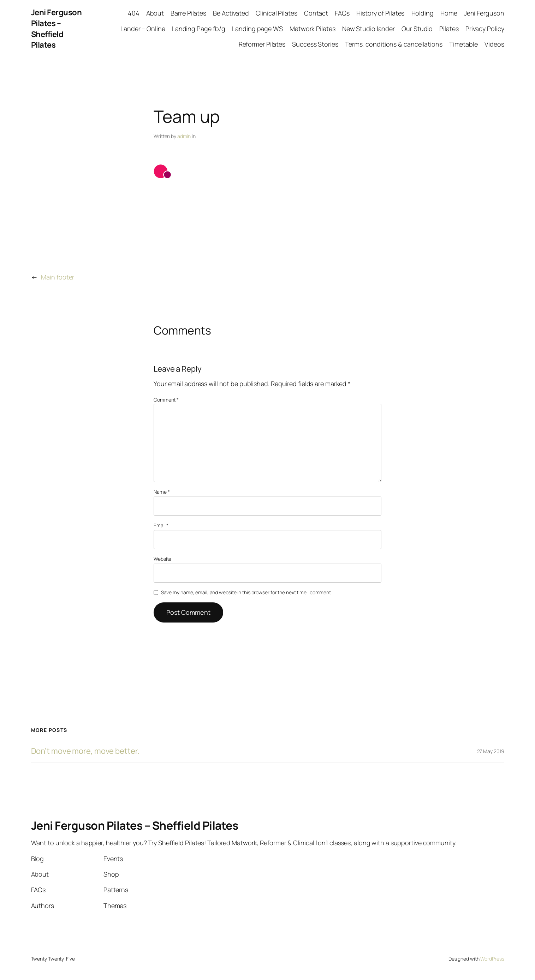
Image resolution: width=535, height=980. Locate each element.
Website (162, 559)
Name (162, 492)
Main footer (58, 277)
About (155, 13)
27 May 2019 (491, 751)
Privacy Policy (485, 29)
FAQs (342, 13)
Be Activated (231, 13)
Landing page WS (257, 29)
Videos (494, 44)
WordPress (492, 959)
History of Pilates (380, 13)
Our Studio (417, 29)
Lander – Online (143, 29)
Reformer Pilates (262, 44)
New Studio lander (368, 29)
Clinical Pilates (276, 13)
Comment (166, 400)
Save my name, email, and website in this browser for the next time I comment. (246, 592)
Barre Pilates (188, 13)
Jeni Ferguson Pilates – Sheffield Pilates (57, 29)
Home (449, 13)
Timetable (463, 44)
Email (161, 525)
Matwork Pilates (313, 29)
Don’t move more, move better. (85, 751)
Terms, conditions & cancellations (394, 44)
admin (184, 136)
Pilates (449, 29)
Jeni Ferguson (484, 13)
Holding (423, 13)
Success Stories (315, 44)
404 (134, 13)
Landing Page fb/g (199, 29)
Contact (316, 13)
